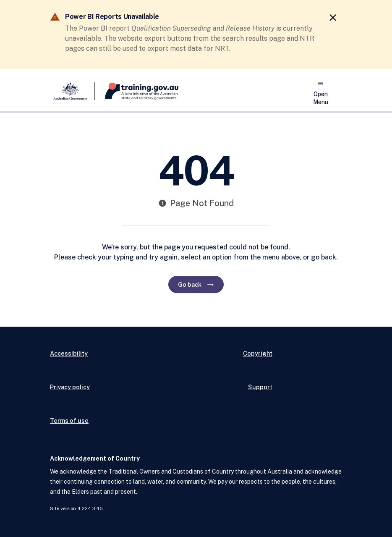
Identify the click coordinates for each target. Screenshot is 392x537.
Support (260, 387)
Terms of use (69, 420)
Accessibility (69, 353)
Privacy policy (70, 387)
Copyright (258, 353)
